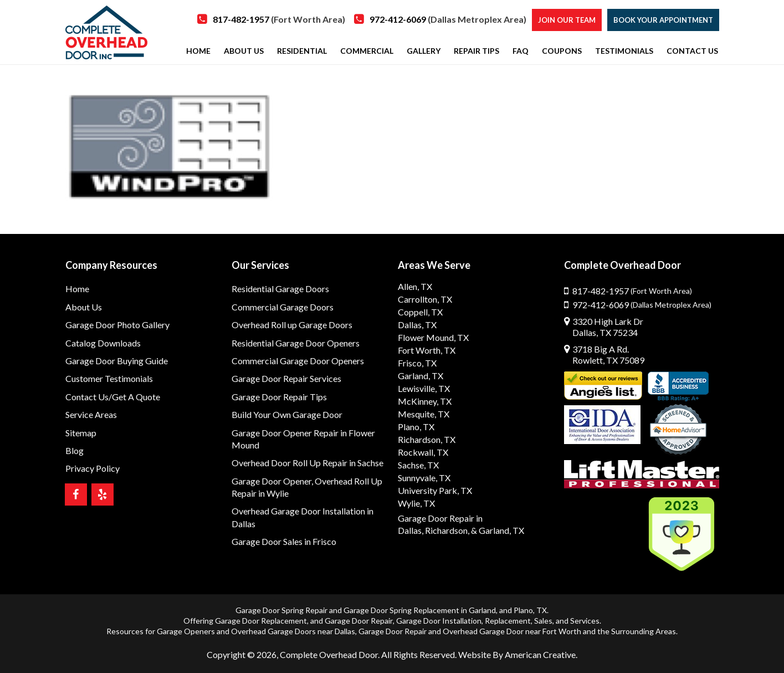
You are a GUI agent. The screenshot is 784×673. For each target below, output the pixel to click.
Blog (75, 450)
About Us (84, 307)
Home (77, 289)
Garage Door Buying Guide (117, 361)
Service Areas (91, 414)
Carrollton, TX (425, 299)
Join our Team (567, 20)
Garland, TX (421, 376)
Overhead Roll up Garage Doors (292, 325)
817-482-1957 (279, 19)
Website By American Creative (517, 654)
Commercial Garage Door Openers (298, 361)
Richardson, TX (427, 439)
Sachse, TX (418, 465)
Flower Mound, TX (433, 337)
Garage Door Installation (439, 621)
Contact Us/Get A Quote (113, 397)
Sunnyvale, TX (424, 478)
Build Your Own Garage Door (287, 414)
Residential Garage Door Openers (296, 343)
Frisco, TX (417, 363)
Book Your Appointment (663, 20)
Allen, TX (415, 286)
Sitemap (81, 433)
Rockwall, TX (423, 452)
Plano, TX (416, 427)
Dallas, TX (417, 325)
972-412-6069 (448, 19)
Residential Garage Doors (280, 289)
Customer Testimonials (109, 378)
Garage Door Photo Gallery (117, 325)
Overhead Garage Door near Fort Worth (512, 631)
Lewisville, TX (424, 388)
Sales (543, 621)
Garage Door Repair (359, 621)
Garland (482, 610)
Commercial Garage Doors (283, 307)
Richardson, (447, 530)
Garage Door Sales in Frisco (284, 541)
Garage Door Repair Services (286, 378)
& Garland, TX (498, 530)
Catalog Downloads (103, 343)
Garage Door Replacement (261, 621)
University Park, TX (435, 490)
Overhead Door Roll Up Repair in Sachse (308, 463)
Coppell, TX (420, 312)
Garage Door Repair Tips (279, 397)
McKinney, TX (425, 401)
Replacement (508, 621)
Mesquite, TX (424, 414)
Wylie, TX (416, 503)
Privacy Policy (93, 468)
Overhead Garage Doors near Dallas (293, 631)
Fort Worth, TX (427, 350)
